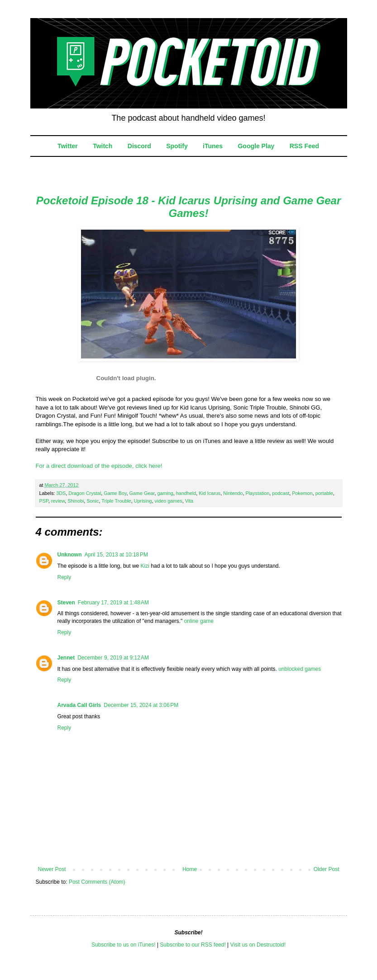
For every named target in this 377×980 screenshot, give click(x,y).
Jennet (66, 658)
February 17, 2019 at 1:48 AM (113, 603)
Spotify (177, 146)
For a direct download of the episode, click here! (99, 466)
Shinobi (76, 501)
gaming (165, 493)
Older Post (327, 869)
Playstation (258, 493)
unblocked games (300, 669)
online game (199, 621)
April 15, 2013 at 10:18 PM (116, 555)
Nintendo (233, 493)
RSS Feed (304, 146)
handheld (186, 493)
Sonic (93, 501)
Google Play (256, 146)
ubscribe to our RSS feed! (194, 945)
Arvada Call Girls (79, 705)
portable (324, 493)
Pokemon (302, 493)
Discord (139, 146)
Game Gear (142, 493)
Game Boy (115, 493)
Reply (64, 577)
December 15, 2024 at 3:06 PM (141, 705)
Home (190, 869)
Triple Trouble (116, 501)
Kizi (145, 566)
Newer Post (52, 869)
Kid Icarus (210, 493)
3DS (61, 493)
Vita (189, 501)
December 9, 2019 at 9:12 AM (113, 658)
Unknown (70, 555)
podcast (281, 493)
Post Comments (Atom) (97, 882)
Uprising (143, 501)
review (58, 501)
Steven (66, 603)
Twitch (103, 146)
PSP (44, 501)
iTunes (213, 146)
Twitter (68, 146)
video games (168, 501)
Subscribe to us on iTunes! (124, 945)
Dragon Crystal (85, 493)
